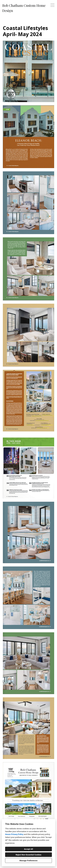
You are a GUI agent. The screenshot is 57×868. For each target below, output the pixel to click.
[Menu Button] (52, 5)
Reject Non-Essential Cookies (28, 855)
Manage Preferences (28, 860)
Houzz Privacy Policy (14, 834)
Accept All (28, 849)
